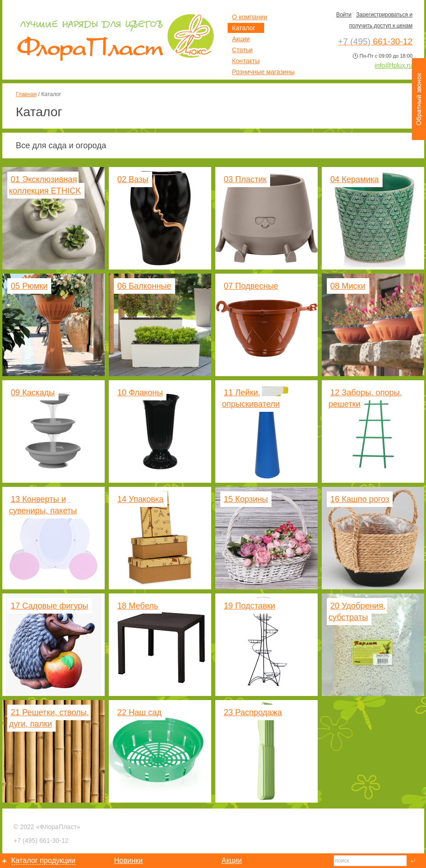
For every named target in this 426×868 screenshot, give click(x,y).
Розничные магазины (264, 72)
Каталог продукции (43, 860)
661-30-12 (41, 841)
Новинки (129, 860)
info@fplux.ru (394, 65)
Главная (27, 94)
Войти (344, 15)
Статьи (242, 50)
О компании (250, 17)
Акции (241, 39)
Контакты (246, 61)
